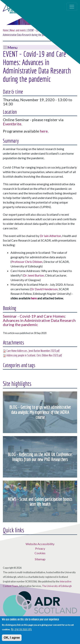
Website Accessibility (40, 544)
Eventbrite (12, 124)
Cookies (40, 553)
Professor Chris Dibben (27, 262)
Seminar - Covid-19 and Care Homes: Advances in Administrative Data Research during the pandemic (39, 320)
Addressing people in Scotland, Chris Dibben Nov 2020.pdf (34, 355)
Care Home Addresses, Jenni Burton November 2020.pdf (33, 351)
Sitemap (40, 559)
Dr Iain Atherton (51, 236)
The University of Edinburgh (57, 586)
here (44, 131)
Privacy (40, 548)
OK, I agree (12, 638)
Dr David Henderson (44, 289)
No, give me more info (21, 630)
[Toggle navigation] (72, 7)
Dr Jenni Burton (34, 275)
